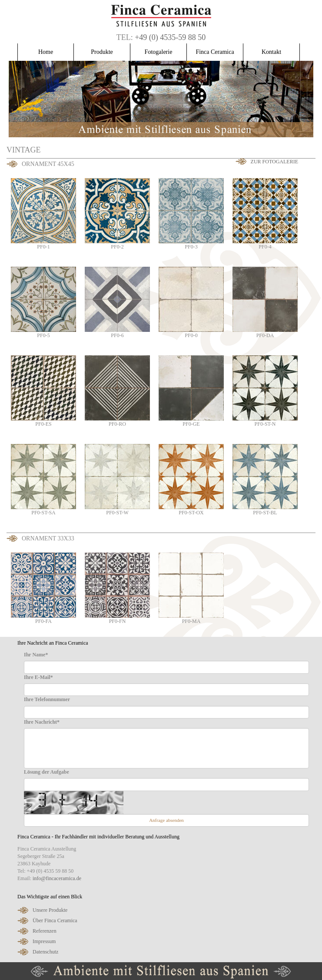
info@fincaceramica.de (57, 878)
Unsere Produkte (50, 910)
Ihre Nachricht (42, 722)
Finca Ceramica (215, 52)
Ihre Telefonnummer (47, 699)
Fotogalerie (159, 52)
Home (46, 52)
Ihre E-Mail (38, 677)
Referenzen (45, 931)
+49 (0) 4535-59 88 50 (170, 37)
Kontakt (271, 52)
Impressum (44, 941)
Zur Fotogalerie (274, 162)
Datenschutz (45, 952)
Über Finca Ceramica (55, 920)
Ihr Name (36, 655)
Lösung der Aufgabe (46, 772)
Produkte (102, 52)
